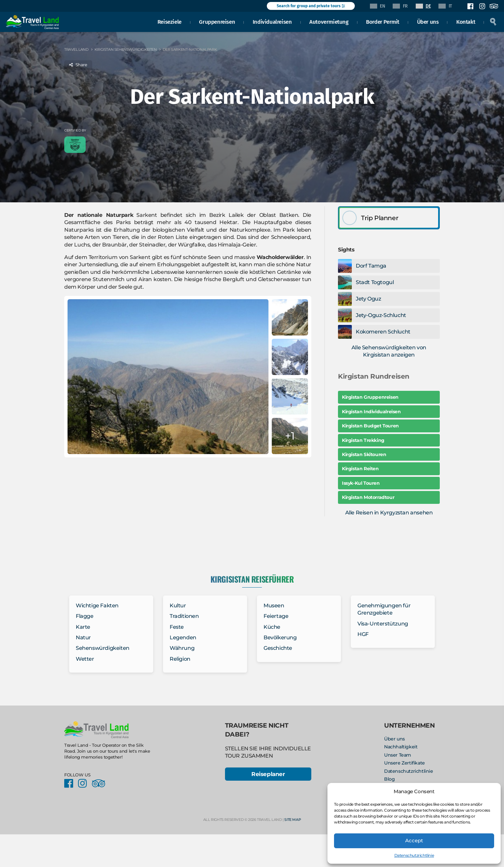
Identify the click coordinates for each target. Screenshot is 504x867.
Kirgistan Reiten (360, 469)
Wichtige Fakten (97, 606)
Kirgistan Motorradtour (368, 497)
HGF (363, 634)
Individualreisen (273, 21)
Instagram (482, 6)
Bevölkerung (280, 637)
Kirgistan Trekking (363, 440)
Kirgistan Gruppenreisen (370, 397)
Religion (180, 659)
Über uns (429, 21)
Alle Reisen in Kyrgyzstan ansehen (389, 513)
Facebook (470, 6)
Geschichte (278, 648)
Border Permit (384, 21)
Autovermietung (330, 21)
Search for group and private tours (311, 6)
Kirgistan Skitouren (364, 454)
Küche (272, 627)
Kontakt (467, 21)
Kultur (178, 606)
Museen (274, 606)
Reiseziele (170, 21)
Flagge (85, 616)
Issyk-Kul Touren (361, 483)
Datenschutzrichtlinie (414, 855)
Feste (177, 627)
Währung (182, 648)
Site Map (293, 820)
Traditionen (184, 616)
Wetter (85, 659)
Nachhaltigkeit (401, 747)
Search (494, 21)
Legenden (183, 637)
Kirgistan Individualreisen (371, 412)
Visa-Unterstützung (383, 624)
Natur (83, 637)
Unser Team (398, 755)
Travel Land (76, 49)
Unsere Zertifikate (405, 763)
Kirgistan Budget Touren (370, 426)
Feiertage (276, 616)
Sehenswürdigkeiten (103, 648)
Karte (83, 627)
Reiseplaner (268, 775)
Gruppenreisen (218, 21)
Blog (389, 779)
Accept (414, 840)
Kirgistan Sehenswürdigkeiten (126, 49)
